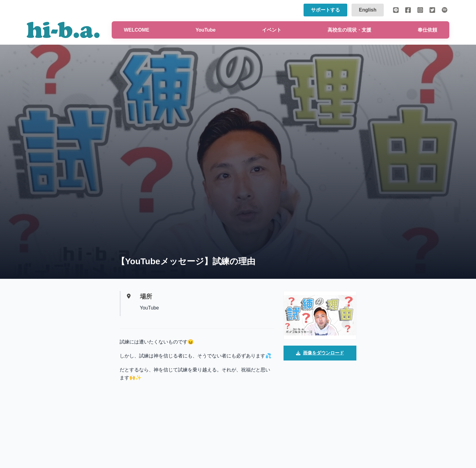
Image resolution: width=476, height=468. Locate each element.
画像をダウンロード (320, 353)
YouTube (206, 30)
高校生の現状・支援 (349, 30)
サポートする (325, 10)
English (368, 10)
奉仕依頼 (427, 30)
